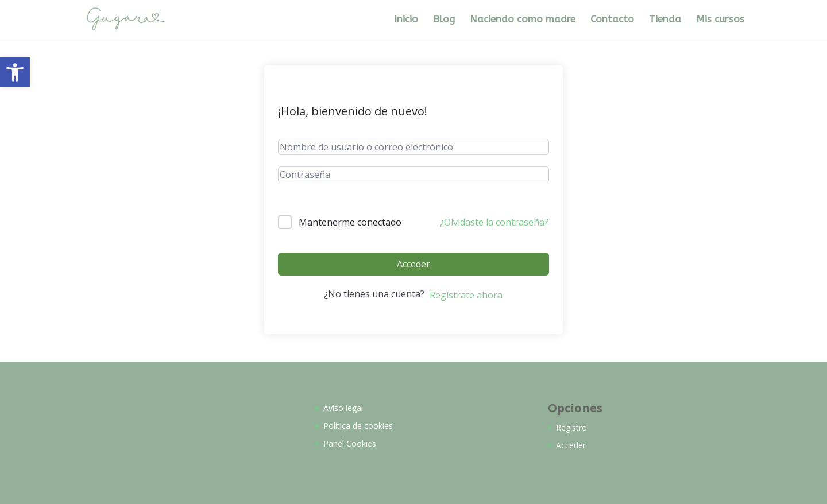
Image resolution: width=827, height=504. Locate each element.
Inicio (406, 20)
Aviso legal (343, 408)
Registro (571, 427)
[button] (15, 72)
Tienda (665, 20)
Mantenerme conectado (350, 222)
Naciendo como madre (523, 20)
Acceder (413, 264)
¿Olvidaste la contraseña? (494, 222)
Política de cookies (358, 426)
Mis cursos (720, 20)
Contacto (612, 20)
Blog (444, 20)
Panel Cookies (350, 443)
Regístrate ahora (466, 295)
